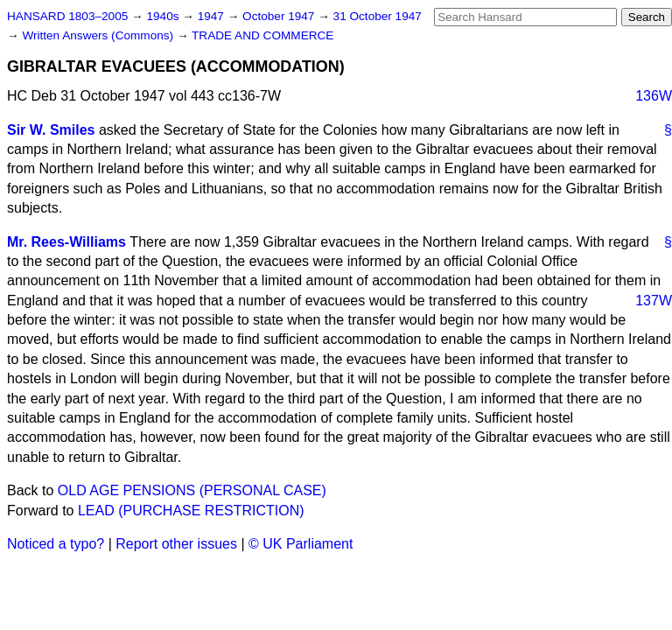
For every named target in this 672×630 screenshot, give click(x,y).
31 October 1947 (378, 16)
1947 (213, 16)
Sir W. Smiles (51, 130)
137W (654, 301)
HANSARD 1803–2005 (67, 16)
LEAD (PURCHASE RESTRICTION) (191, 511)
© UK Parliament (301, 544)
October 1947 (280, 16)
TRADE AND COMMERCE (262, 35)
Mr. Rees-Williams (66, 242)
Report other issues (176, 544)
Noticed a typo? (56, 544)
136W (654, 96)
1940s (164, 16)
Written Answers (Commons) (99, 35)
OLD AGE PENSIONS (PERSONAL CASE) (192, 490)
